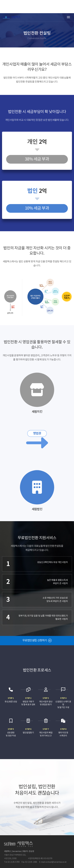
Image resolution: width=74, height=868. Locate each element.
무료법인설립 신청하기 (37, 640)
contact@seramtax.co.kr (56, 862)
